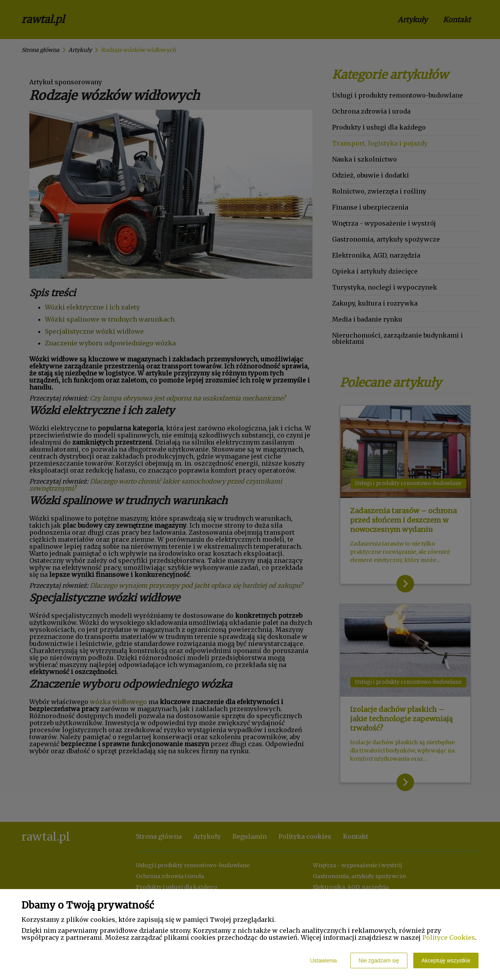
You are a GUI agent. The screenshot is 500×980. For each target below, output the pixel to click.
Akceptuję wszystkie (446, 960)
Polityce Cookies (449, 937)
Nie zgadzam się (379, 960)
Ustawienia (323, 960)
